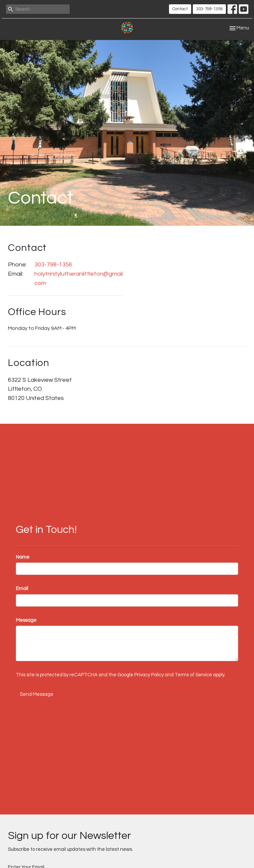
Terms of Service (193, 675)
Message (26, 620)
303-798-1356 (209, 9)
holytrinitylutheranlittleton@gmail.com (79, 278)
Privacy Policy (149, 675)
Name (23, 557)
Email (22, 589)
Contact (180, 9)
